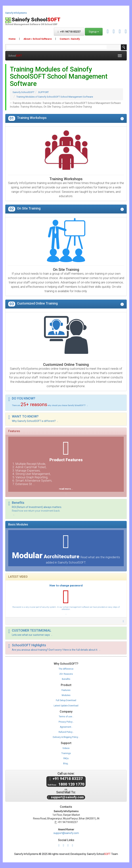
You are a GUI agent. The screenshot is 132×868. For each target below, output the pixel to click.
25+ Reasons (66, 674)
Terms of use (66, 717)
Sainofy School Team (102, 854)
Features (66, 690)
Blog (66, 764)
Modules (66, 695)
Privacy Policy (66, 722)
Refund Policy (66, 732)
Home (12, 39)
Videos (66, 748)
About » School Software (38, 39)
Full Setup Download (66, 700)
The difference (66, 669)
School (15, 56)
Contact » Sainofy (70, 39)
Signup (94, 32)
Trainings (66, 753)
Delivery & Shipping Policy (66, 737)
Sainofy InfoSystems (16, 13)
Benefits (66, 679)
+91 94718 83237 (69, 32)
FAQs (66, 758)
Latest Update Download (66, 706)
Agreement (66, 727)
